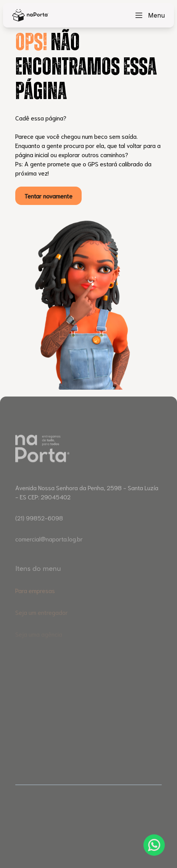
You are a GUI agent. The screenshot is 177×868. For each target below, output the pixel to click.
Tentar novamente (48, 196)
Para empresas (35, 600)
